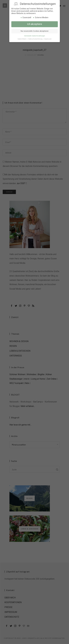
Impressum (48, 39)
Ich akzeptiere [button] (35, 24)
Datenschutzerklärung (36, 39)
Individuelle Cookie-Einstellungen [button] (35, 36)
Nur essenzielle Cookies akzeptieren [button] (35, 31)
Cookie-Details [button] (22, 39)
